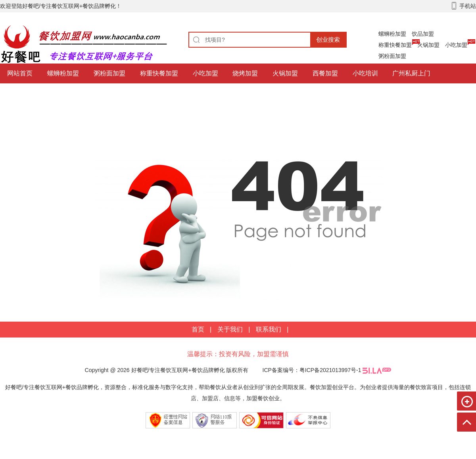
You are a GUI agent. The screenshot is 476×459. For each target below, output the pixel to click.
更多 (104, 93)
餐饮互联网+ (25, 93)
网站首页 (20, 73)
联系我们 (269, 329)
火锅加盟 (428, 45)
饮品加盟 (423, 34)
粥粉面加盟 (392, 56)
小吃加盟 (456, 45)
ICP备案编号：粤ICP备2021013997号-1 (312, 370)
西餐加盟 (325, 73)
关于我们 (230, 329)
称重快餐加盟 (395, 45)
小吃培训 (365, 73)
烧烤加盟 (245, 73)
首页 (198, 329)
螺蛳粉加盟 (392, 34)
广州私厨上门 (411, 73)
